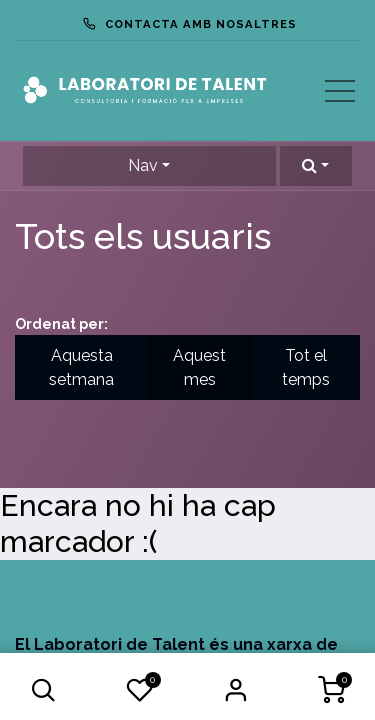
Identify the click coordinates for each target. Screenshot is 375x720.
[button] (44, 690)
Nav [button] (143, 165)
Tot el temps (306, 367)
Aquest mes (199, 367)
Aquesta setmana (81, 367)
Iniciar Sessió (235, 690)
